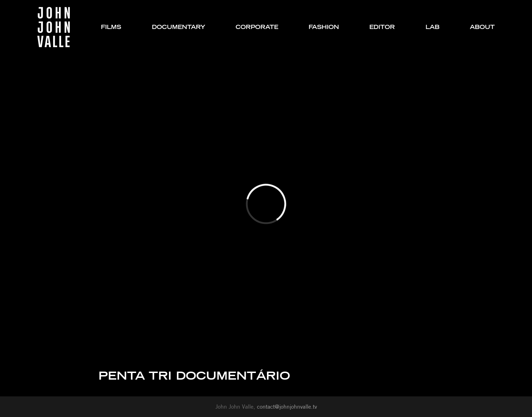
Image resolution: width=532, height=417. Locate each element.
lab (433, 27)
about (482, 27)
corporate (257, 27)
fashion (324, 27)
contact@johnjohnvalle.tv (287, 407)
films (111, 27)
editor (382, 27)
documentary (179, 27)
